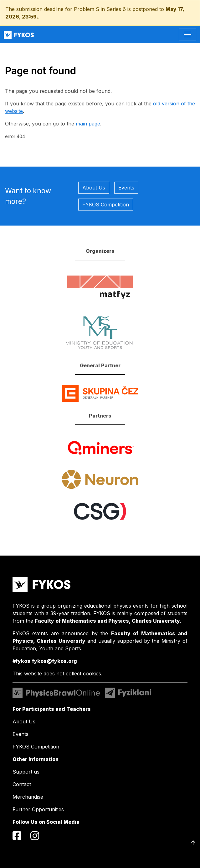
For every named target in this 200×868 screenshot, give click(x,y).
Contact (22, 784)
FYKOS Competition (106, 205)
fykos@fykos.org (54, 661)
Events (126, 188)
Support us (26, 772)
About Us (94, 188)
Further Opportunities (38, 809)
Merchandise (28, 797)
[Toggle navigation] (187, 35)
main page (88, 124)
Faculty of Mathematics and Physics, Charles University (107, 621)
